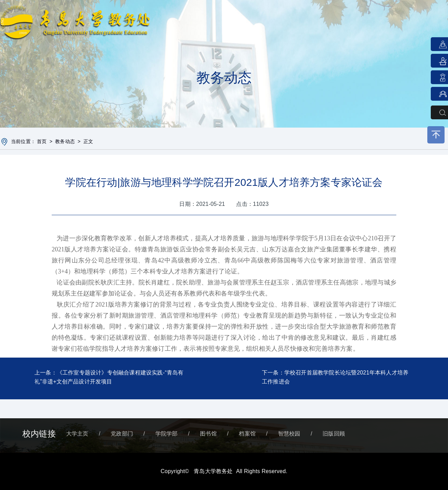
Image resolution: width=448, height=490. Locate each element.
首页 (42, 141)
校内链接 (39, 434)
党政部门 (122, 434)
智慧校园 (289, 434)
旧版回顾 (334, 434)
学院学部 (167, 434)
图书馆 (208, 434)
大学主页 (77, 434)
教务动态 (65, 141)
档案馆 (247, 434)
